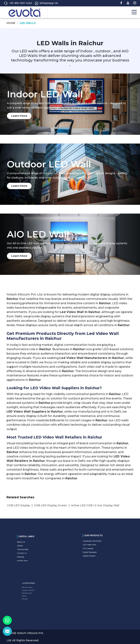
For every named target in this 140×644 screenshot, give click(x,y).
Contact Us (29, 551)
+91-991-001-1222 (18, 3)
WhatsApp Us (46, 3)
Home (11, 23)
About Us (29, 545)
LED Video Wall (96, 545)
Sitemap (29, 553)
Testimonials (30, 549)
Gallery (29, 547)
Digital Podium (96, 551)
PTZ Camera (95, 547)
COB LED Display (19, 505)
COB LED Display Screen (51, 505)
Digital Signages (96, 549)
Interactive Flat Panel (97, 544)
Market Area (30, 555)
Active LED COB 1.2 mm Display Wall (95, 505)
